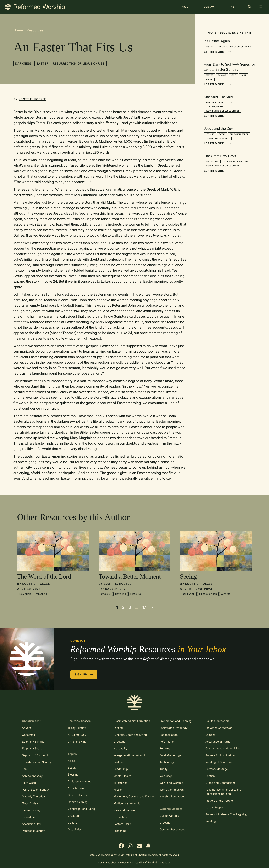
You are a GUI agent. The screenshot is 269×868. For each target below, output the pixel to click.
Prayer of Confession (219, 728)
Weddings (166, 776)
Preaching (41, 594)
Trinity (163, 769)
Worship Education (172, 796)
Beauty (72, 768)
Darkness (24, 63)
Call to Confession (217, 721)
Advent (27, 728)
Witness (226, 594)
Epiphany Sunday (33, 742)
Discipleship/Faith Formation (132, 721)
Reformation (167, 742)
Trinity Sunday (77, 728)
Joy (230, 103)
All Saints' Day (77, 735)
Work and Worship (171, 783)
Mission (118, 790)
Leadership (121, 769)
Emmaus (222, 75)
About (186, 7)
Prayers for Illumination (220, 755)
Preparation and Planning (176, 721)
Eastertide (212, 162)
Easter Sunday (31, 810)
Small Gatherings (170, 755)
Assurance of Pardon (219, 742)
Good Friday (30, 803)
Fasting (118, 728)
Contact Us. (164, 862)
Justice (118, 762)
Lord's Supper (214, 807)
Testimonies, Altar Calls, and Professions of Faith (223, 792)
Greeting (165, 823)
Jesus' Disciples (215, 103)
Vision (209, 79)
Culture (72, 823)
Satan (222, 134)
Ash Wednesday (32, 776)
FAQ (232, 7)
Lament (210, 735)
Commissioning (78, 802)
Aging (72, 761)
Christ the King (77, 742)
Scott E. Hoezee (32, 99)
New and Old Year (125, 810)
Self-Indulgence (239, 134)
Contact (210, 7)
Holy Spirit (25, 594)
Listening (121, 594)
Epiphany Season (33, 748)
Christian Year (77, 788)
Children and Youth (80, 781)
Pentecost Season (79, 721)
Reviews (165, 748)
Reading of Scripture (218, 762)
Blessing (73, 774)
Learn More (217, 52)
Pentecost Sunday (33, 831)
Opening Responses (172, 829)
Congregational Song (81, 809)
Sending (211, 821)
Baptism (210, 776)
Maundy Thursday (33, 796)
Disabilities (75, 829)
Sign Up (84, 674)
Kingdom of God (208, 594)
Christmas (28, 735)
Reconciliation (169, 735)
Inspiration (188, 594)
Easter (42, 63)
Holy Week (29, 783)
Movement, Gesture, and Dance (134, 796)
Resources (35, 30)
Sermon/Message (217, 769)
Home (18, 30)
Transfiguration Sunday (37, 762)
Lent (233, 75)
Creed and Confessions (220, 783)
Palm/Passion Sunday (36, 790)
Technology (167, 762)
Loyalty (210, 134)
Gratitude (119, 742)
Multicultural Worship (127, 803)
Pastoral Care (122, 824)
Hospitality (120, 748)
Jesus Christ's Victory (235, 162)
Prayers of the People (219, 801)
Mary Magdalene (215, 107)
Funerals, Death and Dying (130, 735)
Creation (73, 816)
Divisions (106, 594)
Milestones (120, 783)
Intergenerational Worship (130, 755)
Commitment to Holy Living (223, 748)
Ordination (120, 817)
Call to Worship (169, 816)
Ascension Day (31, 824)
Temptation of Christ (218, 138)
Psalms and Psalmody (174, 728)
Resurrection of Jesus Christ (79, 63)
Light (243, 75)
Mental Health (122, 776)
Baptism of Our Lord (35, 755)
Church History (77, 795)
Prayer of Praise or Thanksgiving (226, 814)
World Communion (172, 790)
